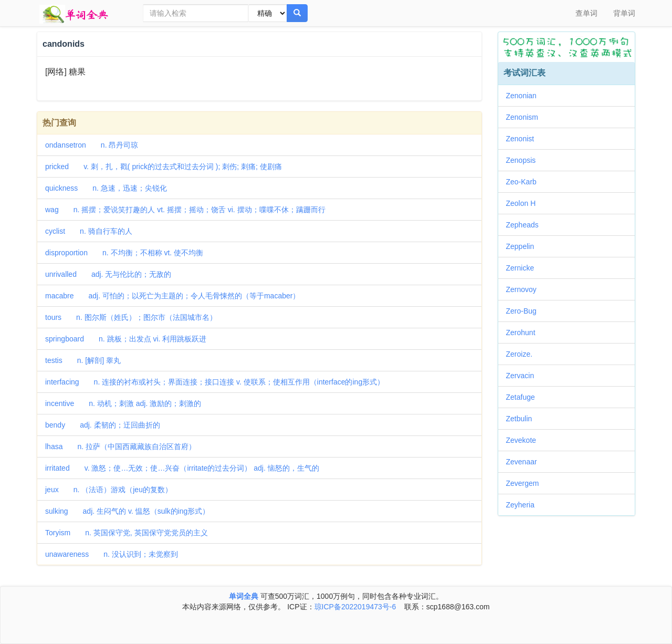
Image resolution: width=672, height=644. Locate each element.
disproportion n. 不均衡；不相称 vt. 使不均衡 (124, 253)
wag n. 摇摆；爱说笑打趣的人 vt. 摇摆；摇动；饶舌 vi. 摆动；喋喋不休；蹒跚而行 (185, 210)
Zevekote (525, 440)
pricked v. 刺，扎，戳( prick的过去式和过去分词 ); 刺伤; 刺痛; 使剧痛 (164, 167)
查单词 (586, 13)
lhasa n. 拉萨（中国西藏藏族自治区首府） (120, 446)
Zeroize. (523, 354)
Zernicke (524, 268)
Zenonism (526, 117)
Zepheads (526, 225)
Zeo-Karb (525, 182)
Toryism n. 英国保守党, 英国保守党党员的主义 (127, 533)
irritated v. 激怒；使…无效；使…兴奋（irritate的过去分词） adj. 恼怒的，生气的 (182, 468)
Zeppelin (524, 246)
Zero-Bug (525, 311)
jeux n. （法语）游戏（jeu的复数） (109, 490)
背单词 (624, 13)
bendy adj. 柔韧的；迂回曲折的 (103, 425)
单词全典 (244, 596)
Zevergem (526, 483)
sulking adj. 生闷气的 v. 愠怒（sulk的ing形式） (127, 511)
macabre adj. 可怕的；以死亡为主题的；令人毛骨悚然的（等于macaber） (172, 296)
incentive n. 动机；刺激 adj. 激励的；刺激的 (123, 403)
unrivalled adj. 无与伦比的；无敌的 (108, 274)
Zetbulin (523, 419)
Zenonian (525, 96)
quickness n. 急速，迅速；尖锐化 (106, 188)
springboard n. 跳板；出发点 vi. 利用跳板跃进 (126, 339)
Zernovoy (525, 289)
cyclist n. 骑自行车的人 (89, 231)
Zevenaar (525, 462)
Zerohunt (524, 333)
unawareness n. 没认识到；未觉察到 (112, 554)
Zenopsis (525, 160)
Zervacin (524, 376)
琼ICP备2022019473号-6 (355, 607)
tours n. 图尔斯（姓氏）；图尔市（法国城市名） (131, 317)
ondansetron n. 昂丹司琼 (92, 145)
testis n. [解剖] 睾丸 (83, 360)
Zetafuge (524, 397)
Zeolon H (525, 203)
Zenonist (524, 139)
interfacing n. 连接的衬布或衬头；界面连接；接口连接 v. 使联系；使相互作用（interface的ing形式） (215, 382)
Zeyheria (524, 505)
